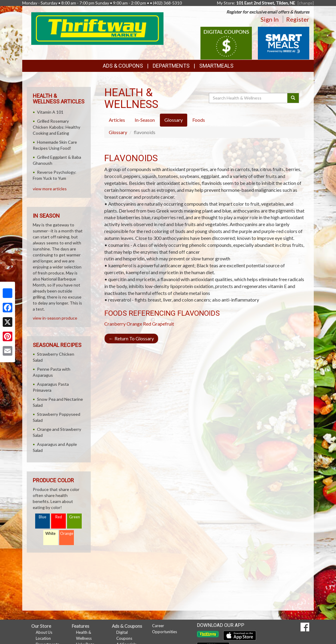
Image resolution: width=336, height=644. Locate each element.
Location (43, 638)
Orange (134, 324)
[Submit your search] (293, 98)
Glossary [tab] (174, 120)
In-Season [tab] (145, 120)
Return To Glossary (131, 338)
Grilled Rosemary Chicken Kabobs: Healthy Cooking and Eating (57, 127)
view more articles (50, 189)
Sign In (270, 19)
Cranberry (115, 324)
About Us (44, 632)
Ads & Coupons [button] (123, 66)
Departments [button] (171, 66)
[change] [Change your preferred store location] (306, 3)
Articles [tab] (117, 120)
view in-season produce (55, 318)
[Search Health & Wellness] (249, 98)
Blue (43, 517)
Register (298, 19)
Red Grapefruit (159, 324)
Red (59, 517)
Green (75, 517)
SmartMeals (216, 66)
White (50, 534)
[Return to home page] (97, 28)
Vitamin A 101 (50, 112)
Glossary (118, 132)
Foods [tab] (199, 120)
